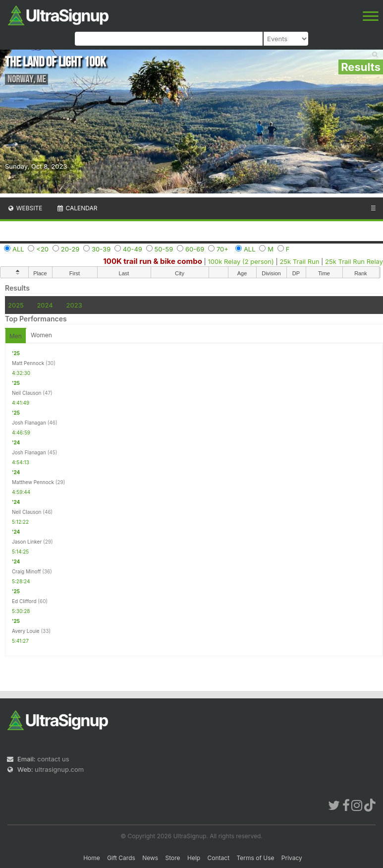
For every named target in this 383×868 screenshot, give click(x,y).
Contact (219, 858)
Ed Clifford (24, 601)
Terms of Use (255, 858)
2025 (16, 305)
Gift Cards (121, 858)
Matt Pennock (28, 363)
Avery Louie (26, 631)
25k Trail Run (299, 261)
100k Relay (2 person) (241, 261)
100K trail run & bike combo (153, 261)
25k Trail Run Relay (354, 261)
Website (25, 208)
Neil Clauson (27, 393)
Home (92, 858)
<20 (42, 249)
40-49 (133, 249)
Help (194, 858)
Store (173, 858)
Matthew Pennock (33, 482)
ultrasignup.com (59, 769)
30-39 (101, 249)
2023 (74, 305)
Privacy (292, 858)
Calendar (77, 208)
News (150, 858)
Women (41, 335)
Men (16, 336)
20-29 (70, 249)
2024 (45, 305)
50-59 (164, 249)
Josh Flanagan (29, 423)
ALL (18, 249)
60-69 (195, 249)
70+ (222, 249)
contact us (53, 759)
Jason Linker (27, 542)
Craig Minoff (26, 571)
